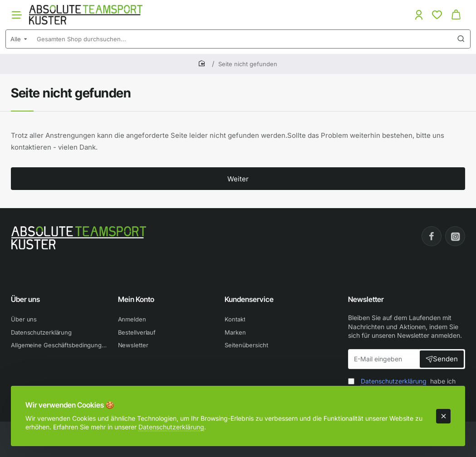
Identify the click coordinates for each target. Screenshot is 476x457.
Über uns (25, 299)
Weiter (238, 179)
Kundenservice (249, 299)
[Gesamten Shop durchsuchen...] (461, 39)
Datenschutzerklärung (171, 427)
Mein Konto (136, 299)
